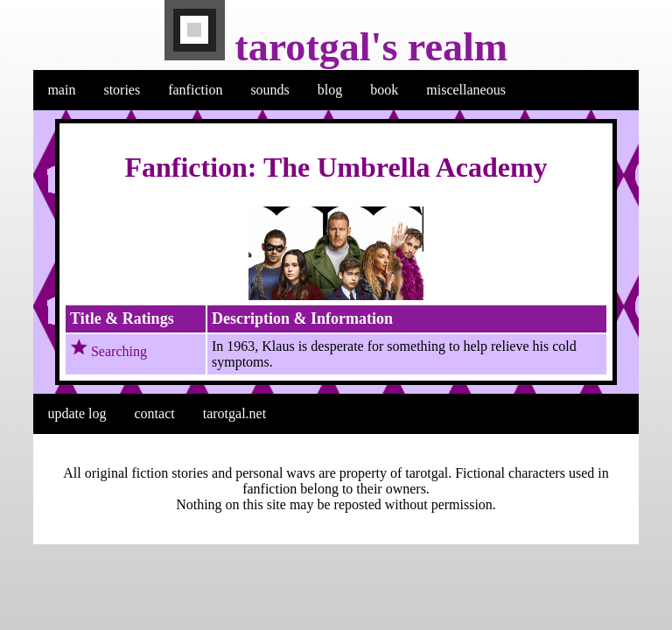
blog (330, 90)
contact (155, 413)
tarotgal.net (234, 413)
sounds (269, 90)
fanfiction (195, 90)
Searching (119, 351)
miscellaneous (466, 90)
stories (122, 90)
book (384, 90)
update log (77, 413)
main (61, 90)
